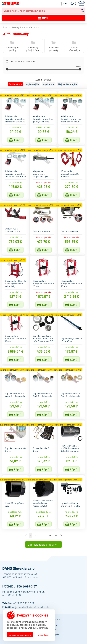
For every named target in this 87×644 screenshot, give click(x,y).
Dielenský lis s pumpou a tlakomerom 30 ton (72, 284)
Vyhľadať (82, 11)
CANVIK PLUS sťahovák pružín (12, 230)
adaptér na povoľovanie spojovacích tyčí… (41, 174)
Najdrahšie (49, 84)
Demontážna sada (41, 231)
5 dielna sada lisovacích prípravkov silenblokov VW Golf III (15, 174)
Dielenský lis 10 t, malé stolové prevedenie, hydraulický (15, 284)
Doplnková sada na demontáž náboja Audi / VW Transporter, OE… (43, 338)
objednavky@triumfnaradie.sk (30, 607)
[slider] (7, 69)
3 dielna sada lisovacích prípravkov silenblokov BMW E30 (15, 119)
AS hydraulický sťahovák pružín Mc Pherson (70, 174)
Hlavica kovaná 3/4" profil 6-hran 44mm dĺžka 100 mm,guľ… (70, 448)
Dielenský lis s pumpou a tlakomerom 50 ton (15, 338)
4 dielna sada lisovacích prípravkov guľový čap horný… (43, 119)
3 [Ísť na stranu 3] (41, 535)
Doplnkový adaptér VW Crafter (15, 450)
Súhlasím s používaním (20, 635)
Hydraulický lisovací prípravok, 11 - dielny (70, 504)
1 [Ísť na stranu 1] (31, 535)
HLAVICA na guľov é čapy (14, 504)
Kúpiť (17, 140)
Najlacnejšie (32, 84)
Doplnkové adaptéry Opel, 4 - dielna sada (42, 395)
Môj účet (63, 4)
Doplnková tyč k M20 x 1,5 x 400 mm (71, 340)
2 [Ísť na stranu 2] (36, 535)
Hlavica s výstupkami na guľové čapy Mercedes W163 (43, 503)
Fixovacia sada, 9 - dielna (42, 450)
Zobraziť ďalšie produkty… (43, 544)
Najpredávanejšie (68, 84)
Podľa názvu (15, 84)
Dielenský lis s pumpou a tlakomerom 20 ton (43, 284)
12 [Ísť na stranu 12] (56, 535)
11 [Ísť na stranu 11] (50, 535)
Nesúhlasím (44, 635)
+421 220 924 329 (24, 603)
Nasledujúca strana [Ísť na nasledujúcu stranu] (61, 535)
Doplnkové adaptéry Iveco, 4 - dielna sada (15, 395)
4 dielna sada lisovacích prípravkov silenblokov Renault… (71, 119)
